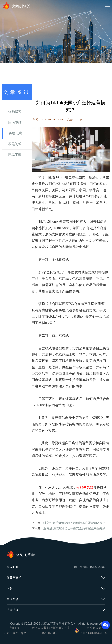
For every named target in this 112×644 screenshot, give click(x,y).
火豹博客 (15, 112)
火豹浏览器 (16, 5)
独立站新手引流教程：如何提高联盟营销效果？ (75, 523)
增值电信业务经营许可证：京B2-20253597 (51, 630)
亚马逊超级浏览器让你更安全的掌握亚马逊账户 (75, 528)
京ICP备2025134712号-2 (15, 630)
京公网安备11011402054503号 (94, 630)
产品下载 (15, 155)
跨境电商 (15, 133)
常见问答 (15, 144)
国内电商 (15, 122)
